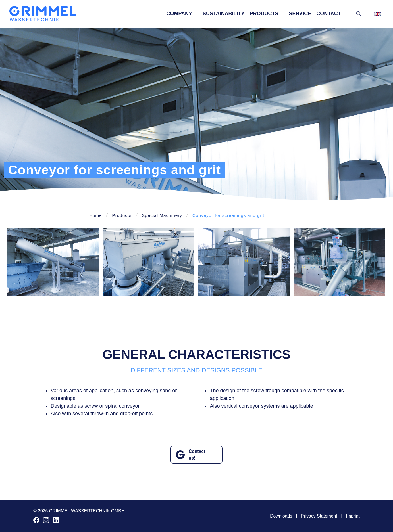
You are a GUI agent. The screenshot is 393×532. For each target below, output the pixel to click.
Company (179, 14)
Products (264, 14)
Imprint (353, 516)
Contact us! (197, 455)
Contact (329, 14)
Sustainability (224, 14)
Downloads (281, 516)
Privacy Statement (319, 516)
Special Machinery (162, 215)
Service (300, 14)
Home (96, 215)
